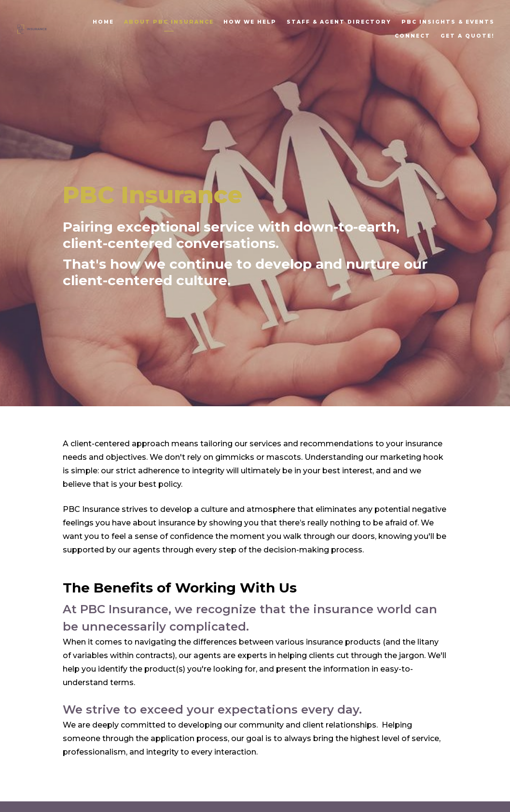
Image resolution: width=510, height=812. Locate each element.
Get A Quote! (468, 36)
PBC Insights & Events (448, 22)
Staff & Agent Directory (339, 22)
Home (103, 22)
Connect (413, 36)
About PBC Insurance (169, 22)
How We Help (250, 22)
